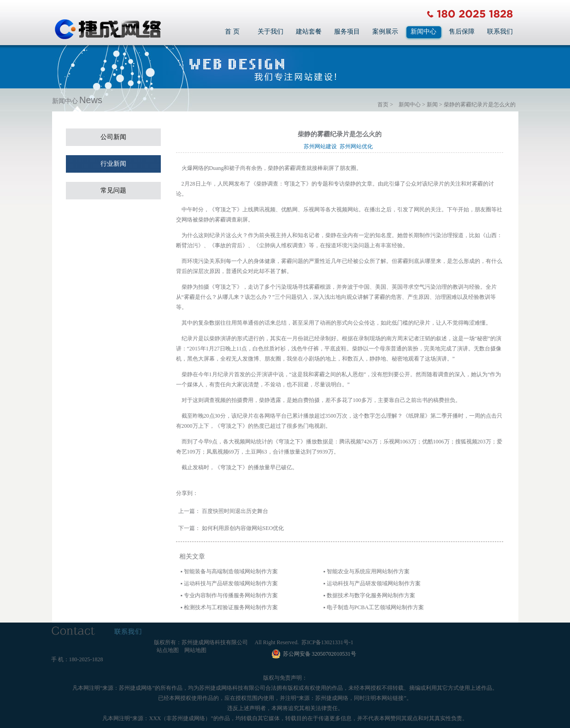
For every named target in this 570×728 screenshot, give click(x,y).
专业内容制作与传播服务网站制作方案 (231, 595)
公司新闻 (113, 137)
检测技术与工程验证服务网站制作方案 (231, 607)
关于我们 (270, 32)
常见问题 (113, 190)
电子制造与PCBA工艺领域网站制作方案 (375, 607)
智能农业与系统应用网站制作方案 (368, 571)
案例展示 (385, 32)
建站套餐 (309, 32)
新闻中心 (423, 32)
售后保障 (462, 32)
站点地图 (168, 650)
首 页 (232, 32)
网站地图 (195, 650)
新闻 (432, 105)
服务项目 (347, 32)
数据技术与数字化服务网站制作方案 (371, 595)
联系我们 (500, 32)
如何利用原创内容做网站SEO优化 (243, 528)
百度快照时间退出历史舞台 (235, 511)
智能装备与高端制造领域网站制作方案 (231, 571)
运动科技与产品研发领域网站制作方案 (231, 583)
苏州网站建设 (322, 146)
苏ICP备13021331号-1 (327, 642)
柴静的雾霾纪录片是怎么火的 (480, 105)
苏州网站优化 (358, 146)
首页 (383, 105)
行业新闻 (113, 164)
